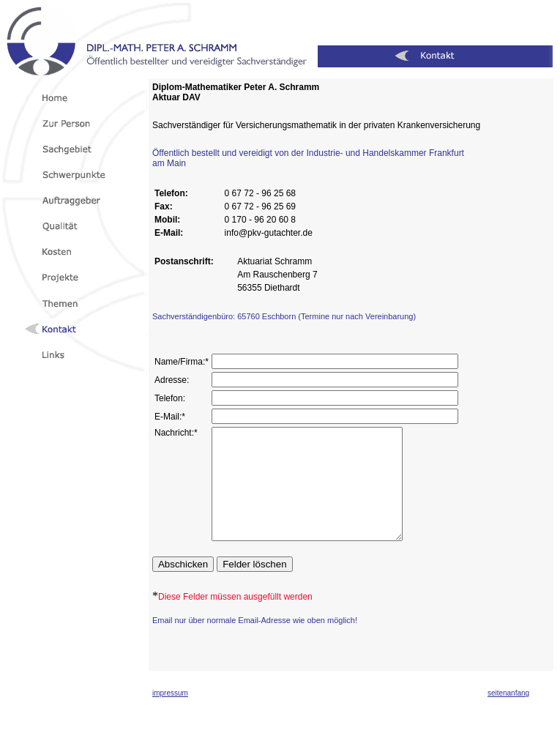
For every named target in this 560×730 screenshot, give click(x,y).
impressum (170, 715)
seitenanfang (508, 715)
